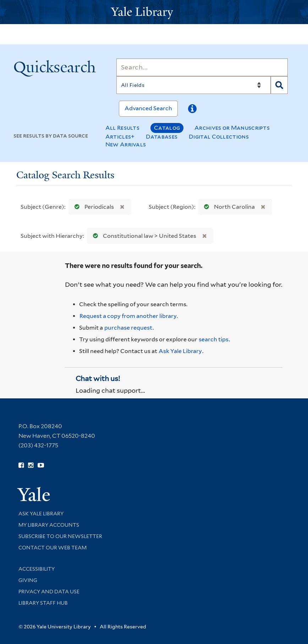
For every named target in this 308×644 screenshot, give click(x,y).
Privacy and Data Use (49, 592)
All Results (122, 128)
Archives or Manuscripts (232, 128)
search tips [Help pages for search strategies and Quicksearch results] (214, 339)
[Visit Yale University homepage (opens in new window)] (34, 492)
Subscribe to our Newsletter (60, 536)
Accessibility (37, 569)
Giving (28, 580)
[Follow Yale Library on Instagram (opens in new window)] (31, 465)
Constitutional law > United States (143, 236)
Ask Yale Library (180, 351)
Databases (162, 137)
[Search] (202, 67)
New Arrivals (126, 144)
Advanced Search (148, 108)
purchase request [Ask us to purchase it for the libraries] (128, 328)
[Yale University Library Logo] (154, 12)
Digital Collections (219, 137)
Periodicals (93, 207)
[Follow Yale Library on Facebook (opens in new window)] (21, 465)
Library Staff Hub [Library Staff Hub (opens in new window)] (43, 603)
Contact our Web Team (53, 548)
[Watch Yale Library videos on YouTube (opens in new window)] (41, 465)
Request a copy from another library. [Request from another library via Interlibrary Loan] (129, 316)
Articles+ (120, 137)
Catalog (167, 128)
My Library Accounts (49, 525)
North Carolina (228, 207)
